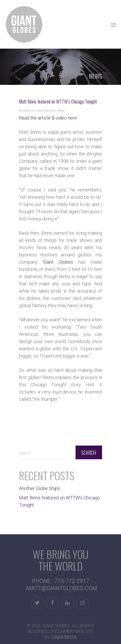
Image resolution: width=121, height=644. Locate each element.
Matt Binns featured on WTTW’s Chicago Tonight (58, 101)
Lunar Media (64, 637)
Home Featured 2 (46, 111)
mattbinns (28, 111)
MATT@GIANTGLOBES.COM (62, 588)
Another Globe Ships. (40, 488)
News (61, 111)
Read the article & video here (48, 118)
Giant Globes (58, 262)
